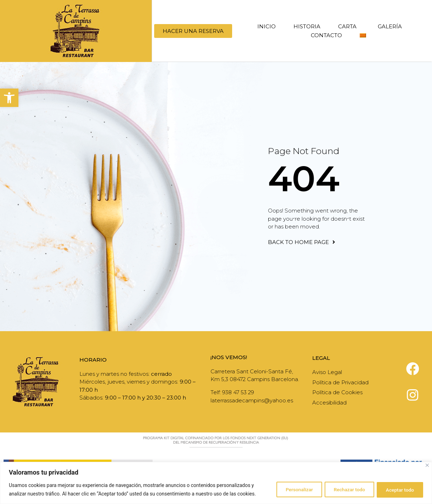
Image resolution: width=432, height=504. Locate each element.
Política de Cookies (337, 392)
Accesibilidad (329, 403)
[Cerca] (427, 465)
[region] (216, 483)
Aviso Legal (327, 372)
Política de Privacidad (340, 382)
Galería (390, 26)
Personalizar (291, 489)
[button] (9, 98)
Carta (349, 27)
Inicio (267, 26)
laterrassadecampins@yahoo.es (252, 400)
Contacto (326, 35)
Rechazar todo (345, 489)
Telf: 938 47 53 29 (232, 392)
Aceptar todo (399, 489)
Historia (307, 26)
